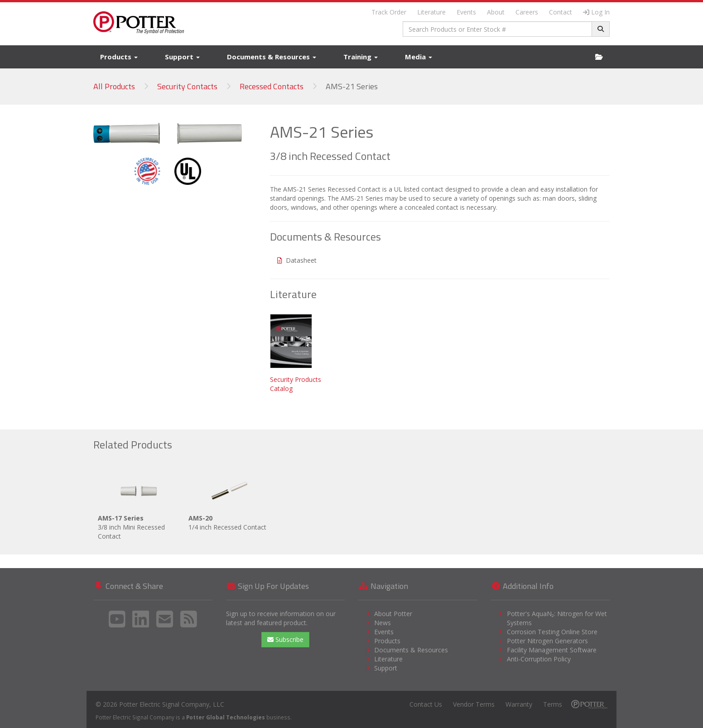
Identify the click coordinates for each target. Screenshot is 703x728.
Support (182, 57)
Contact (561, 12)
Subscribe (285, 639)
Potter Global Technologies (226, 717)
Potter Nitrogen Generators (547, 641)
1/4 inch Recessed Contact (229, 500)
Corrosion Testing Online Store (552, 632)
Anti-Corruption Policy (539, 659)
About (496, 12)
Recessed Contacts (272, 86)
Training (361, 57)
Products (119, 57)
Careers (527, 12)
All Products (114, 86)
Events (466, 12)
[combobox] (498, 29)
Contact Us (426, 704)
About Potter (393, 614)
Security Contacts (187, 86)
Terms (553, 704)
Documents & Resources (272, 57)
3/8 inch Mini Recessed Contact (139, 504)
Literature (431, 12)
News (383, 623)
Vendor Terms (474, 704)
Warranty (519, 704)
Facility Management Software (552, 650)
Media (419, 57)
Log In (596, 12)
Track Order (389, 12)
